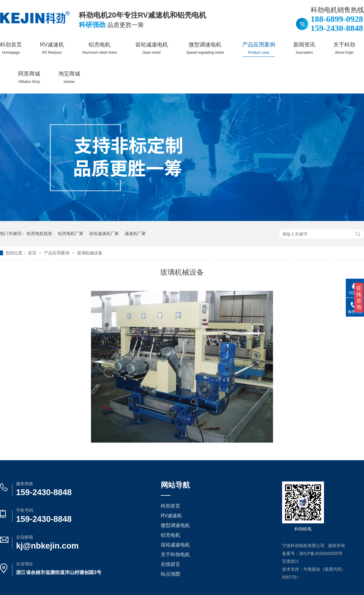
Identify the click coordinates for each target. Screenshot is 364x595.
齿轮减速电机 (152, 48)
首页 (33, 253)
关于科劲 (344, 48)
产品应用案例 (259, 48)
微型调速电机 (205, 48)
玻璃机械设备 (90, 253)
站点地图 (170, 574)
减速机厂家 (135, 233)
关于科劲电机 (175, 554)
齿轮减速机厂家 (104, 233)
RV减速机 (52, 48)
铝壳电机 (100, 48)
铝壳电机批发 (39, 233)
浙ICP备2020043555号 (321, 553)
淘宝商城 (69, 77)
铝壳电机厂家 (71, 233)
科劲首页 (11, 48)
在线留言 (170, 564)
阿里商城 (29, 77)
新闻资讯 (304, 48)
